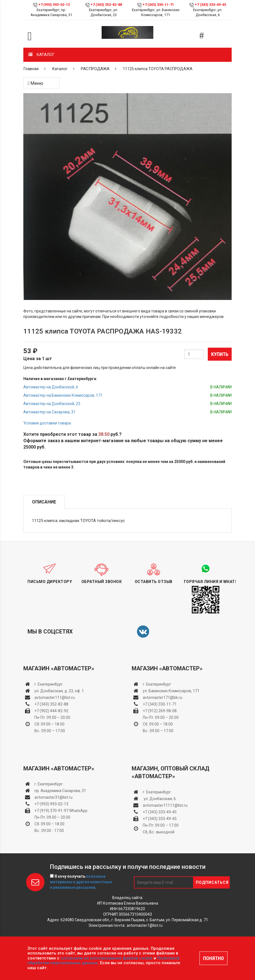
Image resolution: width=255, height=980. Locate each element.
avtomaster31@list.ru (53, 797)
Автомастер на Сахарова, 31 (49, 412)
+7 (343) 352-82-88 (106, 5)
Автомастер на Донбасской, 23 (52, 404)
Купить (220, 354)
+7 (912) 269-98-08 (160, 711)
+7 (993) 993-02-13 (51, 804)
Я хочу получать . (81, 882)
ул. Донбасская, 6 (159, 799)
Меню (36, 83)
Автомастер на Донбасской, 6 (51, 387)
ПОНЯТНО (213, 958)
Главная (31, 69)
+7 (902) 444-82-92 (51, 711)
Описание (44, 502)
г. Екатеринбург (49, 684)
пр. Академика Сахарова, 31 (60, 791)
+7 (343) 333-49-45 (210, 5)
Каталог (60, 69)
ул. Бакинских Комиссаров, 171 (171, 691)
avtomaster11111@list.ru (165, 805)
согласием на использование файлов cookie (107, 958)
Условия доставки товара (47, 423)
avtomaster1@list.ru (145, 925)
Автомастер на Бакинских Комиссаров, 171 (63, 395)
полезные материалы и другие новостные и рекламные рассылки (81, 882)
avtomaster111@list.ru (55, 698)
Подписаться (212, 882)
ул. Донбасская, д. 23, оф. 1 (59, 691)
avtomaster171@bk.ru (162, 698)
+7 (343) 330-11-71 (158, 5)
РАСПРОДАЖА (95, 69)
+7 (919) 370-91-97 (51, 811)
